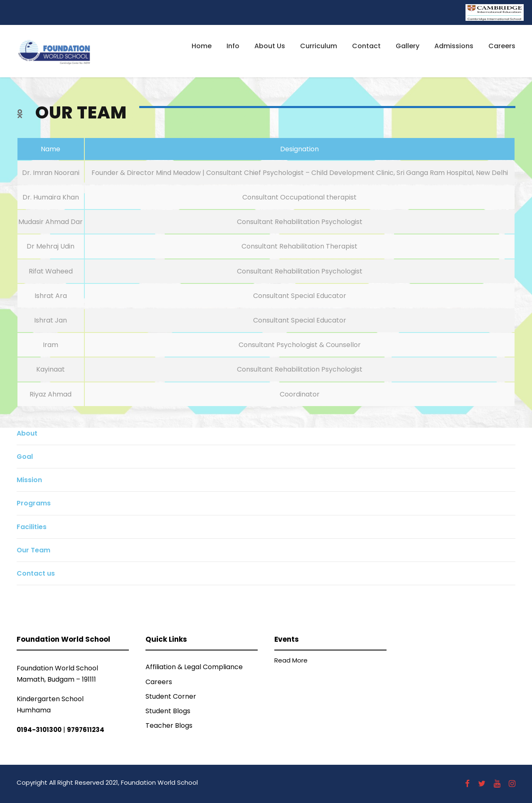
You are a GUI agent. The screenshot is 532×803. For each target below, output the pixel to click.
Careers (502, 46)
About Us (270, 46)
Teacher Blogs (169, 725)
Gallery (408, 46)
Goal (25, 457)
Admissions (454, 46)
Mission (29, 480)
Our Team (33, 550)
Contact (366, 46)
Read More (291, 660)
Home (202, 46)
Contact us (36, 573)
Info (233, 46)
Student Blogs (168, 711)
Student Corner (171, 696)
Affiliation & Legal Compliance (194, 667)
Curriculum (319, 46)
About (27, 433)
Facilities (32, 527)
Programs (34, 503)
